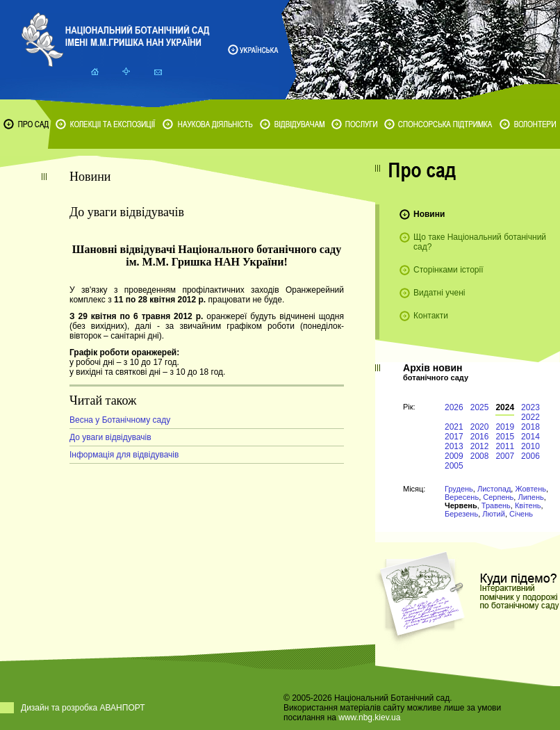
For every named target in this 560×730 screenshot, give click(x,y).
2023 (530, 407)
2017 (454, 437)
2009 (454, 456)
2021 (454, 427)
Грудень (459, 489)
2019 (505, 427)
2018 (530, 427)
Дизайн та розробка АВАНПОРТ (83, 708)
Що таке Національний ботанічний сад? (480, 242)
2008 (480, 456)
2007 (505, 456)
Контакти (431, 316)
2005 (454, 466)
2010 (530, 446)
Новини (429, 214)
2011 (505, 446)
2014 (530, 437)
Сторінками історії (448, 270)
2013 (454, 446)
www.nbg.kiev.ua (369, 717)
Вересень (462, 497)
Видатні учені (439, 293)
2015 (505, 437)
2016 (480, 437)
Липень (530, 497)
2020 (480, 427)
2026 (454, 407)
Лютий (494, 514)
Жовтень (530, 489)
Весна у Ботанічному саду (120, 420)
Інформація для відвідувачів (124, 455)
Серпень (498, 497)
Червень (461, 505)
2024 (505, 407)
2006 (530, 456)
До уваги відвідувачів (110, 437)
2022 (530, 417)
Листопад (494, 489)
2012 (480, 446)
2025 (480, 407)
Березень (461, 514)
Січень (521, 514)
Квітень (528, 505)
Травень (496, 505)
